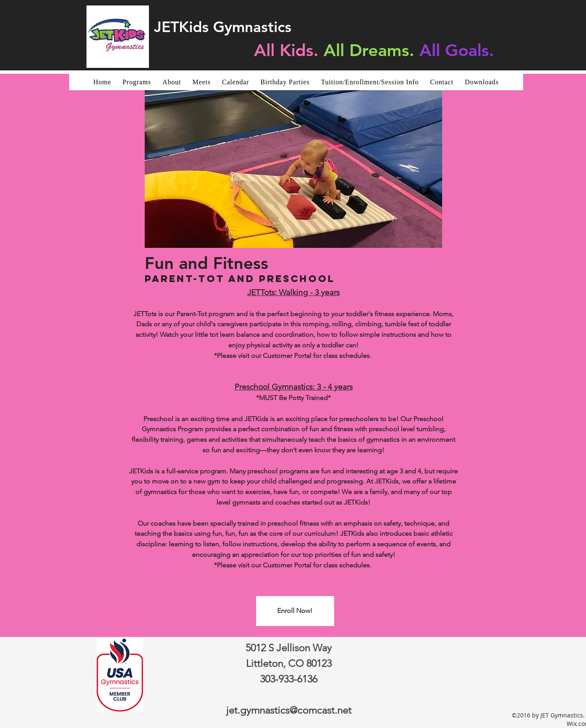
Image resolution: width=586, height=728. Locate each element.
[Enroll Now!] (295, 611)
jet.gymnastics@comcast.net (289, 710)
